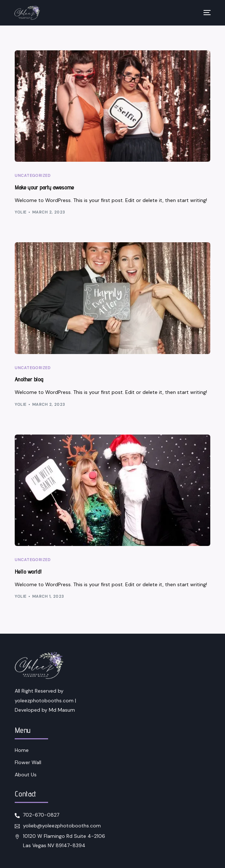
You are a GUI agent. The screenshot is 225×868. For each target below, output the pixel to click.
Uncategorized (33, 176)
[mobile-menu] (203, 13)
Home (22, 750)
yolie (20, 212)
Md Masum (62, 710)
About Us (26, 775)
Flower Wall (28, 762)
